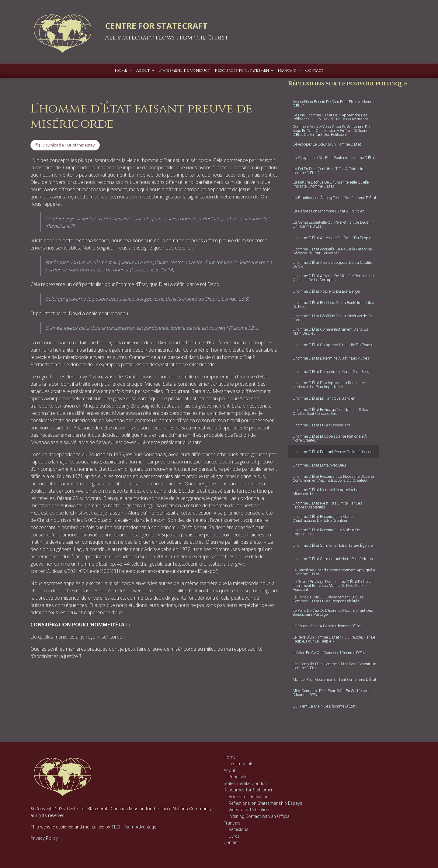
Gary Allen (101, 88)
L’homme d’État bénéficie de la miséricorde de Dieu (223, 694)
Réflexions (48, 673)
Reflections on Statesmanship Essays (265, 803)
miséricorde (41, 678)
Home (229, 757)
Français (232, 823)
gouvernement (128, 673)
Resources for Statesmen (249, 790)
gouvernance (101, 673)
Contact (231, 843)
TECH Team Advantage (133, 827)
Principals (238, 777)
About (229, 771)
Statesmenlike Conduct (246, 784)
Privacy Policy (44, 838)
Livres (234, 836)
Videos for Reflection (249, 810)
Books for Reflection (249, 797)
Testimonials (241, 764)
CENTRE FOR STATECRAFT (156, 26)
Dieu (83, 673)
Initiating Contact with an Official (259, 816)
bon (73, 673)
